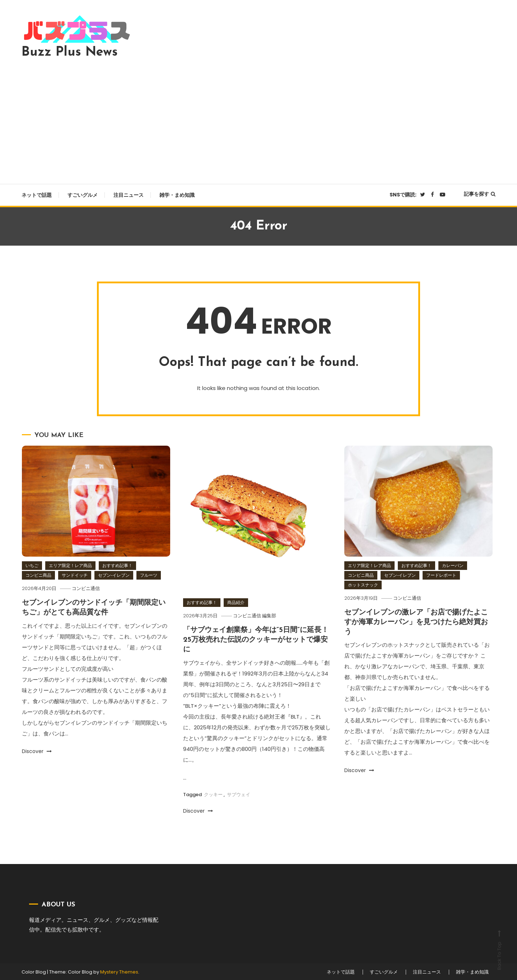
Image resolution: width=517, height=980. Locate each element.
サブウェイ (239, 793)
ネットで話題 (37, 195)
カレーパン (453, 565)
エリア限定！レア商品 (70, 565)
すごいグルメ (83, 195)
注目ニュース (129, 195)
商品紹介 (236, 602)
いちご (32, 565)
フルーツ (149, 575)
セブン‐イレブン (114, 575)
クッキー (213, 793)
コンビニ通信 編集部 (256, 616)
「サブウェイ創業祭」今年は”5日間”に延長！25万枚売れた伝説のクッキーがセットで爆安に (256, 640)
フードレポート (441, 575)
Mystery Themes (119, 971)
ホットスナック (363, 585)
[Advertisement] (258, 119)
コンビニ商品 (38, 575)
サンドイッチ (75, 575)
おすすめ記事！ (117, 565)
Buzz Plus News (70, 52)
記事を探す (480, 194)
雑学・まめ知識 (177, 195)
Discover (37, 751)
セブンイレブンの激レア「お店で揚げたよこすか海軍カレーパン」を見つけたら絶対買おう (416, 622)
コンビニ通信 (87, 588)
